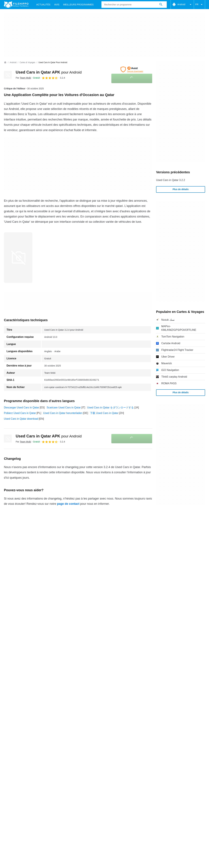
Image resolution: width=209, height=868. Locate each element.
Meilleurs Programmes (78, 5)
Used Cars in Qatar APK (49, 72)
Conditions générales (16, 727)
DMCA (138, 727)
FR (199, 5)
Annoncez (38, 720)
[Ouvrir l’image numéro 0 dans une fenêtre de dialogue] (18, 258)
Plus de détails (181, 189)
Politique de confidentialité (87, 727)
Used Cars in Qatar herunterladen (63, 413)
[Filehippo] (16, 5)
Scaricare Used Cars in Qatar (64, 408)
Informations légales (118, 727)
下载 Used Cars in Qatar (104, 413)
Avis (57, 5)
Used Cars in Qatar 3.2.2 (171, 180)
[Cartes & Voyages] (27, 63)
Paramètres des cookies (161, 727)
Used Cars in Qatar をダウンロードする (110, 408)
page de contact (68, 504)
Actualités (43, 5)
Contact (23, 720)
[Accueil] (5, 62)
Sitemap (54, 720)
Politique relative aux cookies (50, 727)
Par (23, 78)
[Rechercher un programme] (161, 5)
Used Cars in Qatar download (21, 419)
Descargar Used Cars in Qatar (21, 408)
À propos (9, 720)
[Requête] (134, 5)
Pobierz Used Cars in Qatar (20, 413)
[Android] (13, 63)
